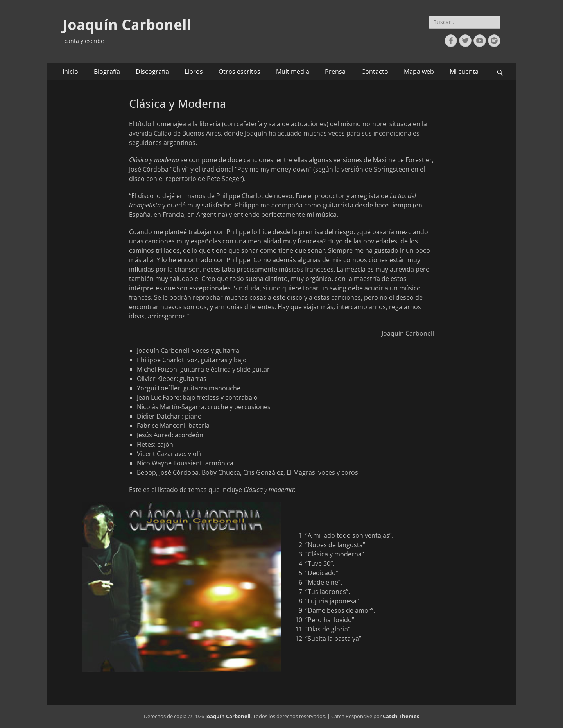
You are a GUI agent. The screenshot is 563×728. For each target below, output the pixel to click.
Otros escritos (239, 72)
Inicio (70, 72)
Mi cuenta (464, 72)
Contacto (375, 72)
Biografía (107, 72)
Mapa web (419, 72)
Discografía (152, 72)
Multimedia (293, 72)
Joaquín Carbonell (127, 25)
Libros (194, 72)
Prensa (335, 72)
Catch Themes (401, 716)
